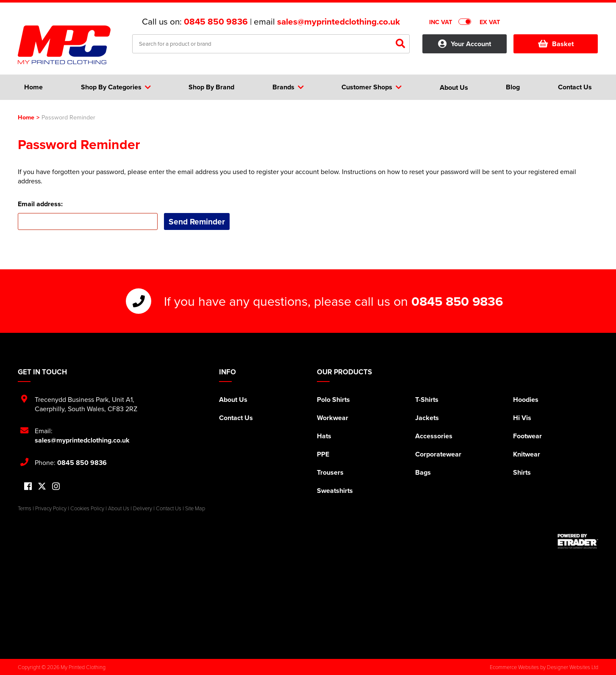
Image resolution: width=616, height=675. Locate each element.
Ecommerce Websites (514, 667)
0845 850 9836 (216, 22)
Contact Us (236, 418)
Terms (25, 508)
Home (26, 117)
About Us (233, 400)
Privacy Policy (51, 508)
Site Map (195, 508)
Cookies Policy (87, 508)
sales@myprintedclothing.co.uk (339, 22)
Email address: (40, 204)
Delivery (143, 508)
